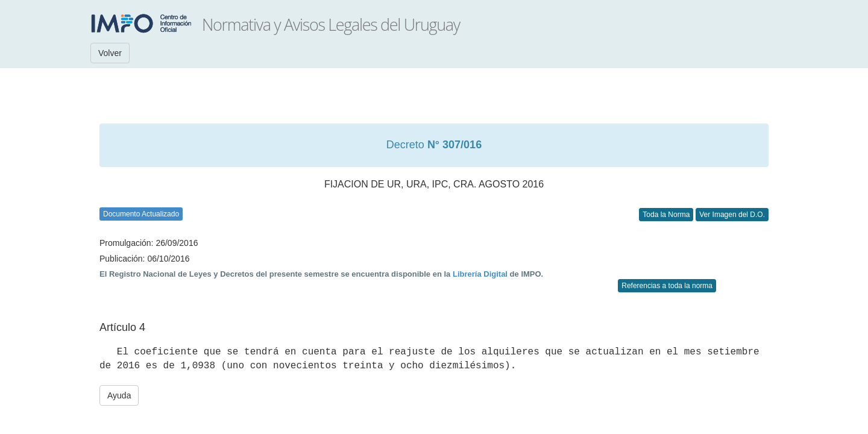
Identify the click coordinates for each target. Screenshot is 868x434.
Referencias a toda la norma (667, 286)
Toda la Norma (666, 215)
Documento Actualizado (141, 214)
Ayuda (119, 395)
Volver (110, 53)
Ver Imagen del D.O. (732, 215)
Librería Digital (480, 274)
